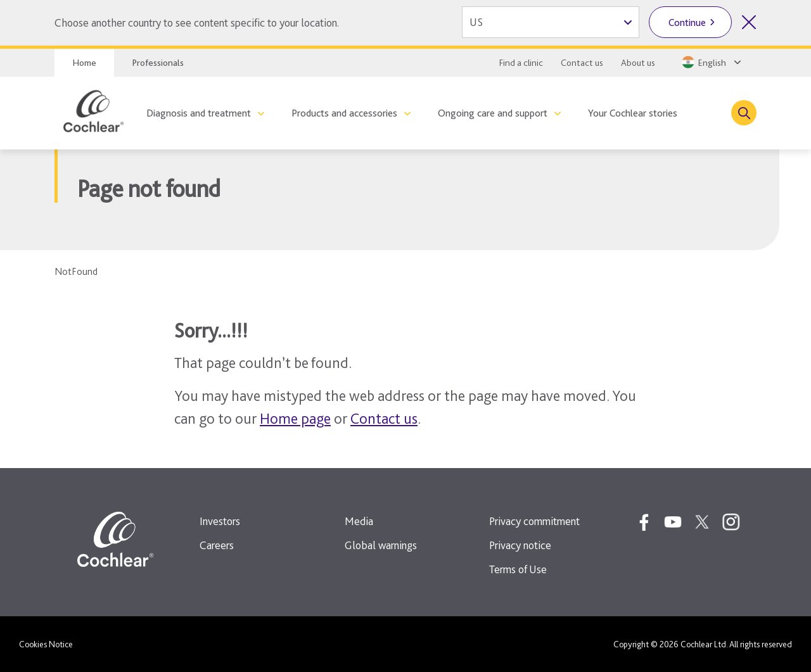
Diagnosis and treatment (199, 113)
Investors (220, 521)
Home (84, 63)
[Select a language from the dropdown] (710, 62)
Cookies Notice (46, 644)
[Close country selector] (749, 22)
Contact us (582, 63)
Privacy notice (520, 545)
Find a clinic (521, 63)
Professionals (158, 63)
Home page (295, 418)
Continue (687, 22)
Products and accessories (344, 113)
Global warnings (381, 545)
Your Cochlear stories (633, 113)
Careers (217, 545)
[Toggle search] (744, 113)
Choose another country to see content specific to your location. (197, 22)
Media (359, 521)
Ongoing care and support (493, 113)
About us (638, 63)
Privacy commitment (534, 521)
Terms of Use (518, 569)
